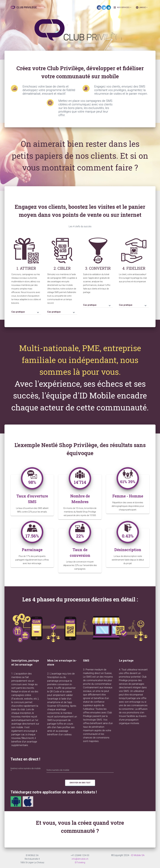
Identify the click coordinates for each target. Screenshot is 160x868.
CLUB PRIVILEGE (24, 7)
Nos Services (122, 7)
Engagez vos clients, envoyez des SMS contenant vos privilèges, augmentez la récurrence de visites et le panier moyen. (121, 90)
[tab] (26, 310)
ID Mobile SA (138, 855)
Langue (141, 7)
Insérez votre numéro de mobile (26, 770)
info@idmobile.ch (80, 859)
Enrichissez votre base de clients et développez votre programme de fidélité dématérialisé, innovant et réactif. (49, 90)
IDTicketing (80, 862)
